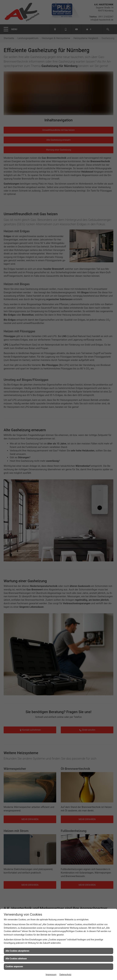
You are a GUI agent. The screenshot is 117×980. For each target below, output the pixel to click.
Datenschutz (65, 975)
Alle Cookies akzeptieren (17, 951)
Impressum (51, 975)
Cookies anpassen (14, 966)
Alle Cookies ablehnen (16, 959)
